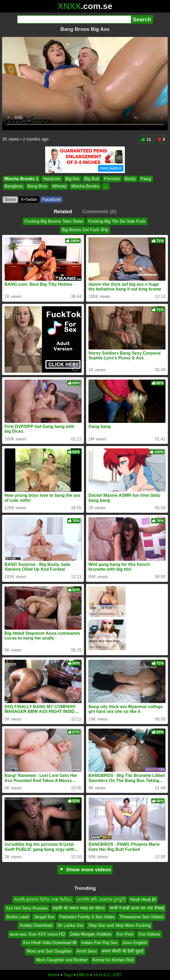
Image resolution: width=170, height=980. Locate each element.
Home (54, 975)
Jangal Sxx (44, 917)
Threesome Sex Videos (142, 917)
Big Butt (92, 179)
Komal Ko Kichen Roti (113, 960)
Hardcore (52, 179)
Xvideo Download (36, 925)
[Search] (74, 19)
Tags (68, 975)
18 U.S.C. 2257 (107, 975)
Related (63, 211)
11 (146, 139)
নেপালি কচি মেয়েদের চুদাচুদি (101, 900)
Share (10, 199)
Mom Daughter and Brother (62, 960)
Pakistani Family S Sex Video (87, 917)
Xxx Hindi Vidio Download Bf (50, 943)
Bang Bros (38, 186)
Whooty (59, 186)
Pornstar (112, 179)
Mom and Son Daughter (49, 951)
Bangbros (14, 186)
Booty (130, 179)
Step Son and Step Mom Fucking (119, 925)
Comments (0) (99, 211)
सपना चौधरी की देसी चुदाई (123, 951)
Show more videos (85, 870)
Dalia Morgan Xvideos (91, 934)
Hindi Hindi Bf (143, 900)
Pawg (146, 179)
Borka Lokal (18, 917)
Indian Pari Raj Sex (99, 943)
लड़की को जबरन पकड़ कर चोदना (79, 908)
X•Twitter (29, 199)
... (106, 186)
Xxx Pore (125, 934)
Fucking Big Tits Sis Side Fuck (117, 221)
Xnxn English (135, 943)
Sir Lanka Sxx (71, 925)
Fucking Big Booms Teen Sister (54, 221)
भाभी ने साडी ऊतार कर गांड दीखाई (137, 908)
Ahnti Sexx (87, 951)
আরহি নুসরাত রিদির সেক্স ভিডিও (43, 900)
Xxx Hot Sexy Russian (27, 908)
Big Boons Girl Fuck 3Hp (85, 230)
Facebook (52, 199)
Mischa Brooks (85, 186)
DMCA (83, 975)
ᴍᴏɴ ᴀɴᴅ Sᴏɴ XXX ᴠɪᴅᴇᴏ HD (37, 934)
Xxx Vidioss (149, 934)
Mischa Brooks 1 (21, 179)
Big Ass (72, 179)
